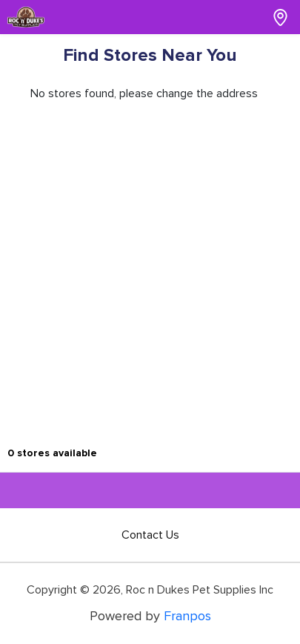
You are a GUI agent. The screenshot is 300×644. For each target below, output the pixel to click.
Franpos (187, 616)
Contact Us (150, 535)
